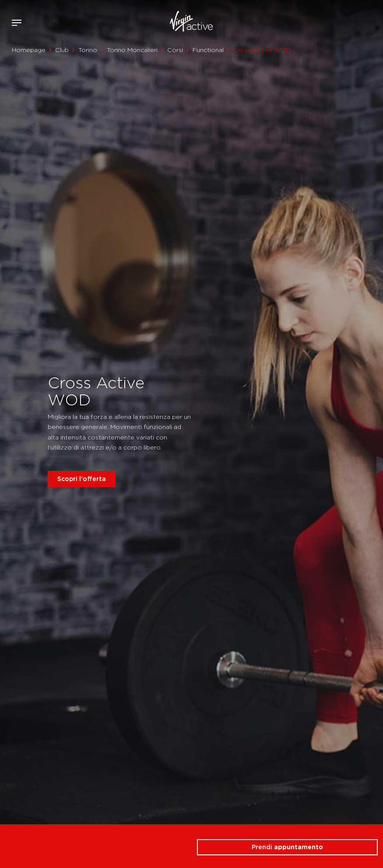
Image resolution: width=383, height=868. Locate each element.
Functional (208, 50)
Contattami (373, 21)
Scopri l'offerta (82, 479)
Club (62, 50)
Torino (88, 50)
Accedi (347, 23)
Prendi (287, 847)
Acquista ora (360, 21)
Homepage (29, 50)
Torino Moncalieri (132, 50)
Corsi (175, 50)
